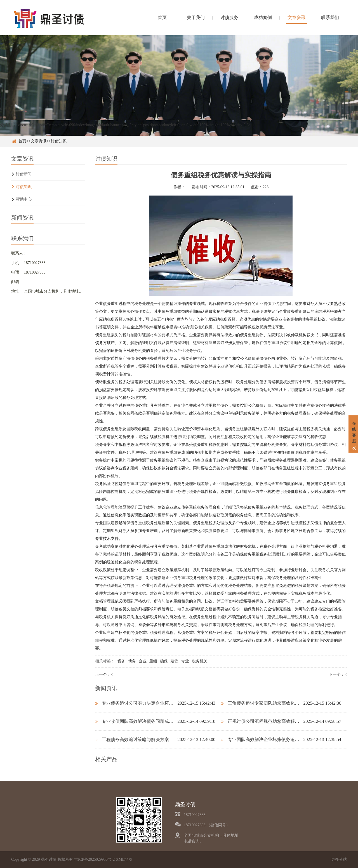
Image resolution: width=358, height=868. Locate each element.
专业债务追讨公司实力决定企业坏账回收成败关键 (136, 703)
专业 (185, 661)
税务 (121, 661)
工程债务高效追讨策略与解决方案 (132, 739)
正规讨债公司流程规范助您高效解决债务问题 (262, 721)
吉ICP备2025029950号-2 (94, 859)
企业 (143, 661)
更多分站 (339, 859)
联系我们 (330, 17)
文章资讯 (296, 17)
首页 (162, 17)
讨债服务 (229, 17)
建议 (175, 661)
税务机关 (200, 661)
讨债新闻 (24, 174)
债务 (132, 661)
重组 (153, 661)
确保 (164, 661)
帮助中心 (24, 199)
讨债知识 (59, 141)
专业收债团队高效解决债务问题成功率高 (136, 721)
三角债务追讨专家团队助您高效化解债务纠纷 (262, 703)
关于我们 (196, 17)
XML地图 (124, 859)
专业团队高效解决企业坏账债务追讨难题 (262, 739)
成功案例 (263, 17)
